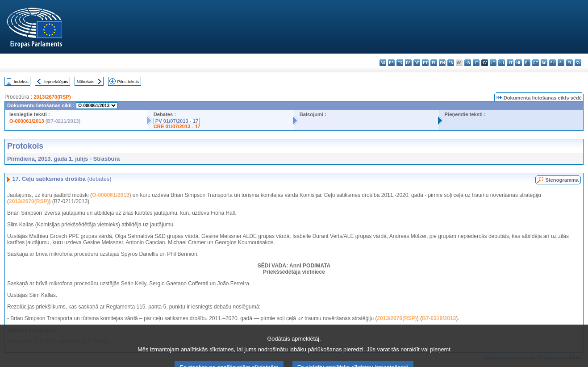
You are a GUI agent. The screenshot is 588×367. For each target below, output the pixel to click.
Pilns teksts (128, 81)
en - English (442, 63)
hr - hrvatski (468, 63)
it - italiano (476, 63)
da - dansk (408, 63)
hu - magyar (502, 63)
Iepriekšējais (56, 81)
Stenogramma (562, 180)
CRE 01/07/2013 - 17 (177, 126)
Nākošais (85, 81)
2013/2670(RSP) (52, 97)
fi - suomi (569, 63)
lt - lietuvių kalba (493, 63)
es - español (391, 63)
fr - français (451, 63)
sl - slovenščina (561, 63)
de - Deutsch (417, 63)
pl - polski (527, 63)
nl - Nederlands (519, 63)
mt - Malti (510, 63)
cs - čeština (400, 63)
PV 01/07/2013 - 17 (177, 121)
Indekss (21, 81)
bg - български (383, 63)
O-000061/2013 (27, 121)
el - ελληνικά (434, 63)
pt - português (536, 63)
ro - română (544, 63)
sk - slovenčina (553, 63)
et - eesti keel (425, 63)
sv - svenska (578, 63)
